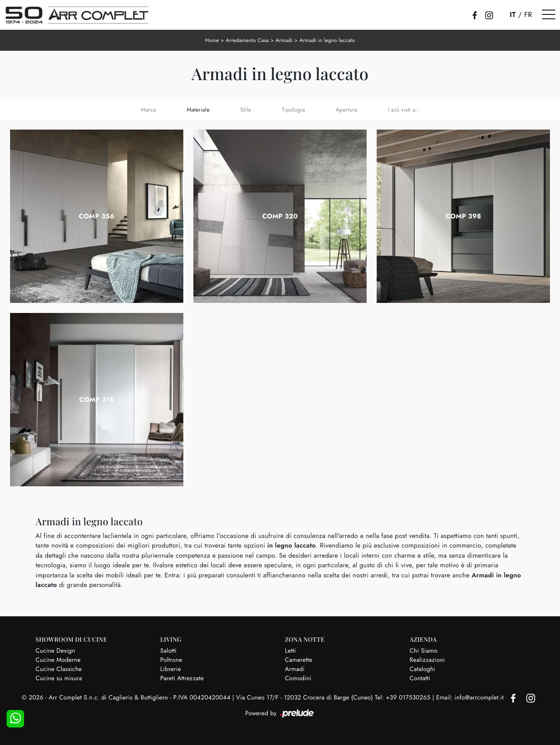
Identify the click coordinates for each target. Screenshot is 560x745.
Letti (290, 651)
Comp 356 (96, 216)
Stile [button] (246, 110)
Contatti (420, 678)
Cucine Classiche (59, 669)
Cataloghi (422, 669)
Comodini (298, 678)
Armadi (284, 40)
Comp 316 (96, 400)
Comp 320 (280, 216)
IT (513, 15)
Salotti (168, 651)
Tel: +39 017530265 (404, 698)
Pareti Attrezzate (182, 678)
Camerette (298, 660)
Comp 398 (464, 216)
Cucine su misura (59, 678)
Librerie (170, 669)
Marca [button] (149, 110)
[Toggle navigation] (549, 15)
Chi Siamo (423, 651)
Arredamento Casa (247, 40)
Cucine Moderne (58, 660)
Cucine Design (55, 651)
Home (212, 40)
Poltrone (171, 660)
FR (528, 15)
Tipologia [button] (293, 110)
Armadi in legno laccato (327, 40)
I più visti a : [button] (404, 110)
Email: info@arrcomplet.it (471, 698)
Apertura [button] (346, 110)
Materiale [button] (198, 110)
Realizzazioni (427, 660)
